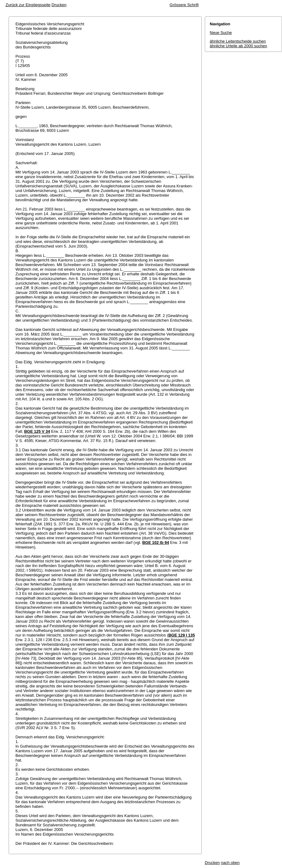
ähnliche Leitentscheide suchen (238, 41)
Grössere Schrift (184, 5)
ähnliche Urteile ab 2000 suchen (238, 46)
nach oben (230, 863)
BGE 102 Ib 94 (156, 542)
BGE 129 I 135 (182, 635)
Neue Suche (221, 33)
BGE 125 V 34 (37, 431)
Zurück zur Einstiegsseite (28, 5)
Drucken (59, 5)
